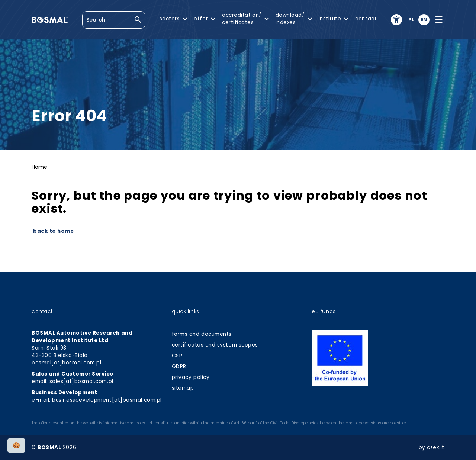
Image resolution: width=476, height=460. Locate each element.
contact (366, 19)
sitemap (183, 388)
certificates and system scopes (215, 345)
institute (330, 19)
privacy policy (191, 377)
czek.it (436, 448)
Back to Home (53, 231)
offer (201, 19)
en (424, 20)
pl (411, 20)
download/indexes (290, 19)
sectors (170, 19)
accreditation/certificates (242, 19)
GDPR (179, 366)
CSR (177, 356)
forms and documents (202, 334)
